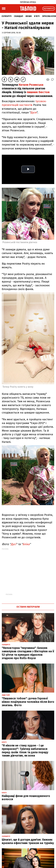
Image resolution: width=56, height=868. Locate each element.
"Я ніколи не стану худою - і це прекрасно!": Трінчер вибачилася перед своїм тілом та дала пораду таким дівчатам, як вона (25, 751)
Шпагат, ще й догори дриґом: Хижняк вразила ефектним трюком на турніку (28, 841)
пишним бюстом (38, 92)
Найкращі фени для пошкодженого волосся (26, 798)
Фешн (29, 16)
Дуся (34, 112)
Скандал (18, 16)
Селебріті (6, 16)
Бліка (26, 544)
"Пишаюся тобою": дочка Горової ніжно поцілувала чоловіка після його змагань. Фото (28, 702)
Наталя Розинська (31, 85)
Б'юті (37, 16)
